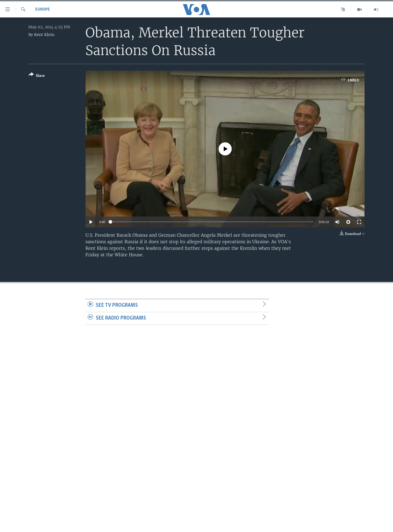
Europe (43, 10)
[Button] (37, 76)
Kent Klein (44, 35)
